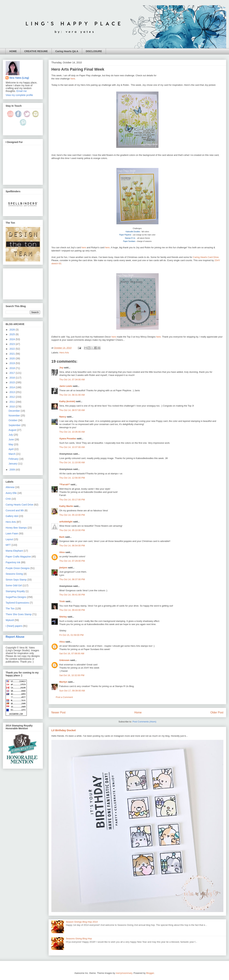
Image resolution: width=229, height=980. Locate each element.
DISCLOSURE (94, 51)
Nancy (63, 417)
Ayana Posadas (68, 438)
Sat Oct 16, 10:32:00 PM (72, 675)
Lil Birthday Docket (64, 730)
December (15, 411)
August (13, 430)
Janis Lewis (66, 386)
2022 (13, 349)
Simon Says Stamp (16, 580)
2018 (13, 368)
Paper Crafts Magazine (18, 557)
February (14, 459)
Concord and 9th (15, 510)
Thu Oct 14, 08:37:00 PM (72, 579)
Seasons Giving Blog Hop (79, 939)
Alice (62, 552)
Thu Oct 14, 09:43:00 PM (72, 610)
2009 (13, 470)
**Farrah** (65, 484)
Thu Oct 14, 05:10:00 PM (72, 515)
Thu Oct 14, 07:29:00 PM (72, 561)
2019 (13, 363)
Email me (22, 91)
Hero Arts (64, 353)
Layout (9, 539)
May (11, 444)
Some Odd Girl (14, 585)
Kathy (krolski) (67, 401)
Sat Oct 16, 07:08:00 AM (72, 653)
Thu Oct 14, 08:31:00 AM (72, 395)
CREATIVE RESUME (36, 51)
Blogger (150, 973)
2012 (13, 397)
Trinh (62, 601)
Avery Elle (11, 493)
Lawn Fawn (12, 533)
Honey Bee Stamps (16, 528)
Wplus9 (10, 620)
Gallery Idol (12, 516)
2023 (13, 344)
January (13, 464)
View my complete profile (19, 95)
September (15, 425)
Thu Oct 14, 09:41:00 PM (72, 595)
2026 (13, 330)
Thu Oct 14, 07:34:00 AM (72, 380)
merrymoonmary (124, 973)
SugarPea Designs (16, 597)
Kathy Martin (66, 506)
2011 (13, 402)
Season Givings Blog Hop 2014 (82, 922)
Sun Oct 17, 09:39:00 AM (72, 691)
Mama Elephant (14, 551)
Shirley (63, 617)
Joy (61, 368)
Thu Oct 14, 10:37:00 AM (72, 447)
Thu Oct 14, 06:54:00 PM (72, 546)
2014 (13, 387)
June (12, 439)
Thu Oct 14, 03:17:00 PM (72, 500)
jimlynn (63, 568)
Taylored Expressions (17, 603)
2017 (13, 373)
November (15, 416)
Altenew (10, 487)
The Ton (10, 608)
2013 (13, 392)
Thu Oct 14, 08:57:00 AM (72, 410)
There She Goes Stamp (19, 614)
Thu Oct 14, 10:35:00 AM (72, 432)
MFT (8, 545)
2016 (13, 378)
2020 (13, 358)
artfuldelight (66, 522)
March (12, 454)
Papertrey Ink (13, 562)
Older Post (217, 712)
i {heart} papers (14, 626)
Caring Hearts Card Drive (206, 257)
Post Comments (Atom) (144, 722)
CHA (8, 499)
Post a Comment (64, 697)
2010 (13, 407)
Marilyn (63, 682)
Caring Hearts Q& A (67, 51)
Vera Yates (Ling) (19, 78)
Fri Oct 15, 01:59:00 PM (71, 635)
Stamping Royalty (15, 591)
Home (138, 712)
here (73, 79)
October (13, 420)
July (11, 435)
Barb (62, 537)
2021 (13, 354)
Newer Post (58, 712)
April (11, 449)
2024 (13, 339)
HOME (13, 51)
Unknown (64, 660)
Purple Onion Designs (18, 568)
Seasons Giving (14, 574)
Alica (62, 642)
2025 (13, 334)
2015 (13, 382)
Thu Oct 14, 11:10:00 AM (72, 462)
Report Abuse (15, 637)
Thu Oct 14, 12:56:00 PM (72, 478)
